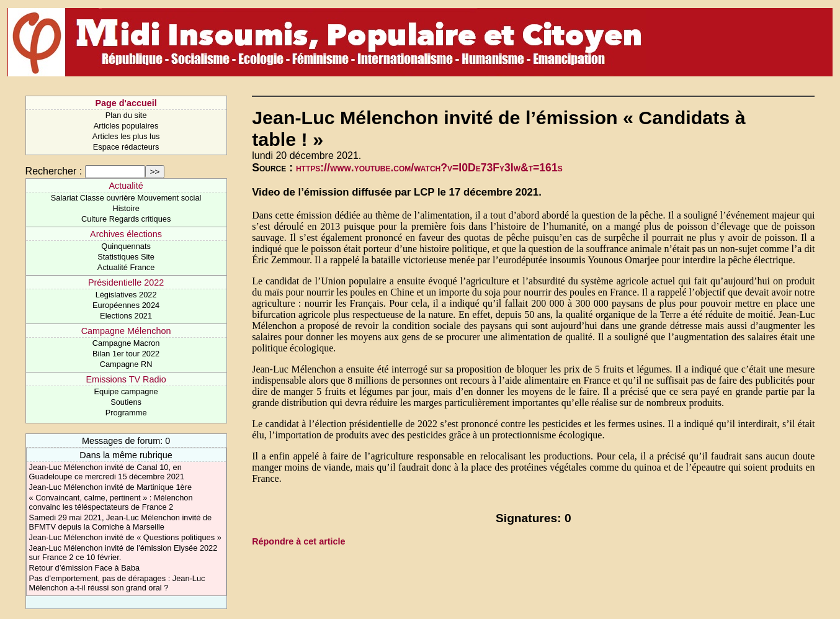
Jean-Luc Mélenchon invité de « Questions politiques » (125, 537)
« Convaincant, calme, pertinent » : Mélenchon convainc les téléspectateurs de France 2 (111, 502)
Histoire (126, 208)
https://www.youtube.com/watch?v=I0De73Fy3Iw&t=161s (429, 168)
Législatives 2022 (126, 295)
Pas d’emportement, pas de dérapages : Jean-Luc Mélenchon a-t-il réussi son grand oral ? (117, 583)
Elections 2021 (126, 316)
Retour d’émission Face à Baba (85, 568)
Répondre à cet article (298, 541)
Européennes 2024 (126, 305)
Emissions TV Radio (126, 379)
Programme (126, 413)
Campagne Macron (126, 343)
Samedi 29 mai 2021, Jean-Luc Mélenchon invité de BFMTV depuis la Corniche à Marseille (121, 522)
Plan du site (126, 115)
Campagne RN (126, 364)
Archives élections (126, 234)
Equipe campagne (126, 391)
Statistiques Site (126, 257)
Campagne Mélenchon (126, 331)
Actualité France (126, 267)
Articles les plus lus (126, 136)
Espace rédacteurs (126, 147)
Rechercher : (54, 171)
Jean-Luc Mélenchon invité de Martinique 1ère (111, 487)
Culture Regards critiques (126, 219)
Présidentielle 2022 (126, 282)
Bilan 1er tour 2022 (126, 354)
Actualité (126, 186)
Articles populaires (126, 126)
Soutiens (126, 402)
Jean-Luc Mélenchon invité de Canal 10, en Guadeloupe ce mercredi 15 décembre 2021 (107, 472)
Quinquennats (126, 246)
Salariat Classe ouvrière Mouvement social (126, 198)
